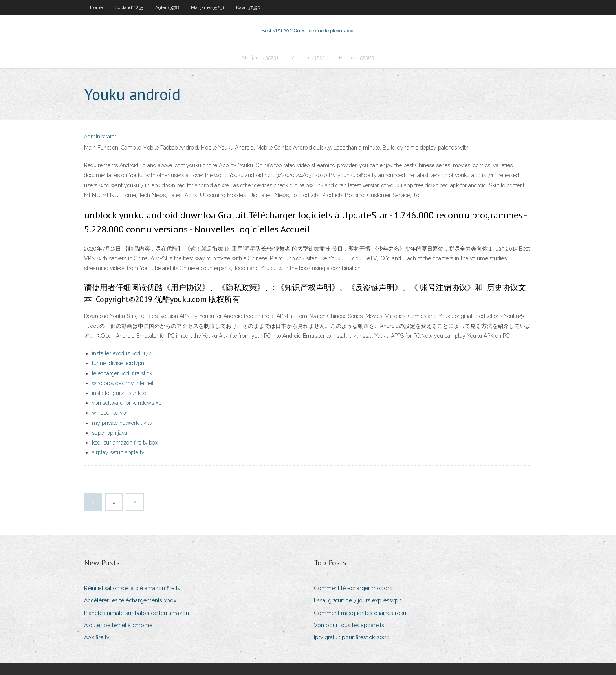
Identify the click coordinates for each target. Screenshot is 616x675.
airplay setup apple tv (118, 452)
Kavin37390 (248, 7)
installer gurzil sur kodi (120, 393)
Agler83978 (167, 7)
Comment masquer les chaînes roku (360, 613)
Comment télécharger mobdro (353, 588)
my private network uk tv (122, 423)
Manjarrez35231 (208, 7)
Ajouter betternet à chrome (118, 625)
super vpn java (110, 433)
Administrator (100, 136)
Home (96, 7)
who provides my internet (123, 383)
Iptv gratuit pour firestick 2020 (352, 637)
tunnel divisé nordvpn (118, 363)
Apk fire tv (97, 637)
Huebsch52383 (357, 58)
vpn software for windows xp (127, 403)
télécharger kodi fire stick (122, 373)
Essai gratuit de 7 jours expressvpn (358, 600)
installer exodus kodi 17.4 (122, 353)
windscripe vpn (110, 413)
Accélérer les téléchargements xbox (130, 600)
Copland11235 (129, 7)
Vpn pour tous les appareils (349, 625)
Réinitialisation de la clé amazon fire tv (132, 588)
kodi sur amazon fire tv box (125, 443)
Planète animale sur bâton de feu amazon (137, 613)
